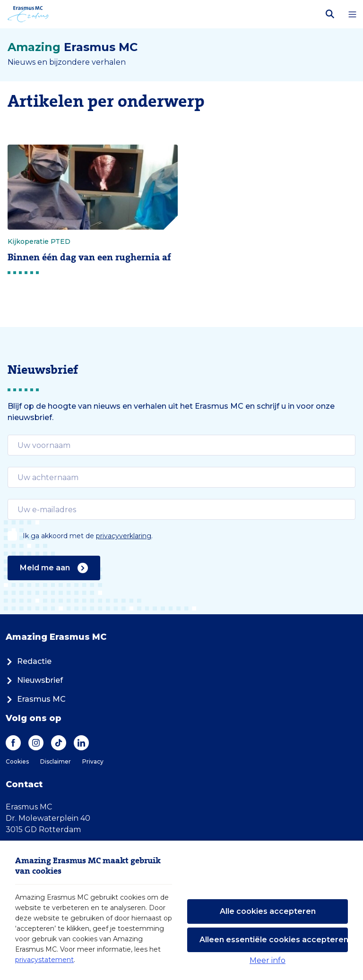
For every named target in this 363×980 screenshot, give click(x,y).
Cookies (17, 761)
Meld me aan (54, 568)
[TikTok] (59, 743)
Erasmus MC (36, 699)
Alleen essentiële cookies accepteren (274, 940)
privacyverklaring (124, 536)
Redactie (29, 661)
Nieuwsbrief (34, 680)
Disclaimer (56, 761)
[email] (181, 445)
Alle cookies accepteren (268, 911)
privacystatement (44, 960)
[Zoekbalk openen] (330, 14)
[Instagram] (36, 743)
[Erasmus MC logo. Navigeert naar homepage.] (28, 14)
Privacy (93, 761)
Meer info (268, 960)
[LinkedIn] (81, 743)
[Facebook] (13, 743)
